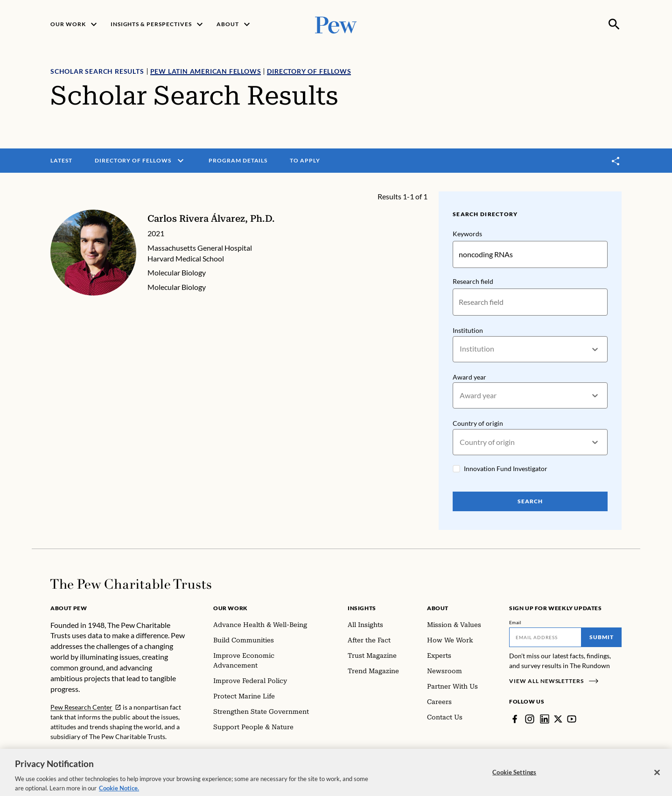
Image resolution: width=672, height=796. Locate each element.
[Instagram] (530, 719)
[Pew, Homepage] (336, 24)
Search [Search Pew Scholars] (530, 501)
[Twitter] (558, 719)
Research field (473, 281)
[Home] (131, 584)
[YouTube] (572, 719)
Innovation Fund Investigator (506, 468)
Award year (469, 377)
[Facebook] (515, 719)
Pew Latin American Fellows (206, 71)
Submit (602, 637)
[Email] (545, 637)
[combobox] (460, 349)
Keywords (467, 234)
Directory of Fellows (309, 71)
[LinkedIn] (545, 719)
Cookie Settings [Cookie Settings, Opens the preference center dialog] (514, 778)
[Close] (657, 778)
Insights (362, 608)
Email (515, 622)
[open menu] (181, 161)
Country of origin (478, 424)
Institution (468, 330)
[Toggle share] (616, 161)
